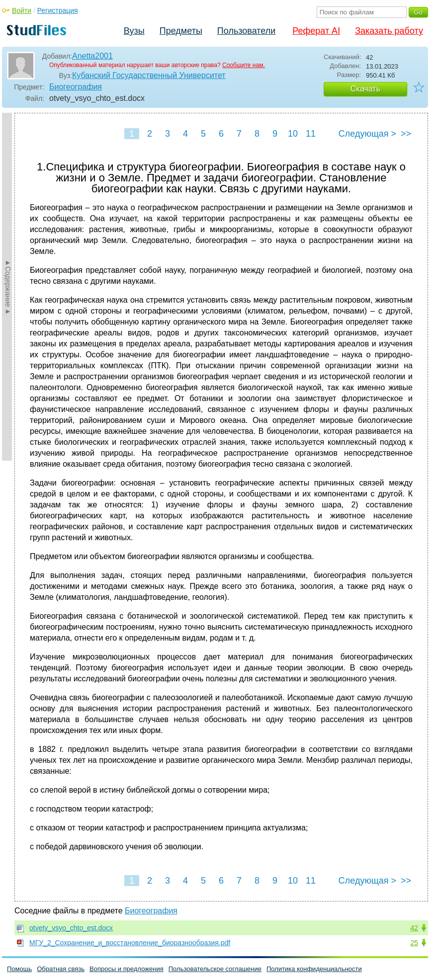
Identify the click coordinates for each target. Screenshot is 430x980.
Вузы (134, 31)
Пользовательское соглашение (215, 969)
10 (293, 134)
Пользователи (246, 31)
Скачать (365, 89)
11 (311, 134)
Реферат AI (316, 31)
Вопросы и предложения (127, 969)
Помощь (19, 969)
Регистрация (58, 10)
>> (406, 134)
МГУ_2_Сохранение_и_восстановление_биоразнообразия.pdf (130, 943)
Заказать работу (389, 31)
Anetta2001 (92, 56)
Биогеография (76, 87)
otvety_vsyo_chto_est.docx (71, 928)
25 (414, 943)
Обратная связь (61, 969)
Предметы (181, 31)
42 (414, 928)
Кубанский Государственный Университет (149, 75)
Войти (22, 10)
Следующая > (367, 134)
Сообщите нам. (244, 65)
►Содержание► (8, 287)
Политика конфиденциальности (314, 969)
